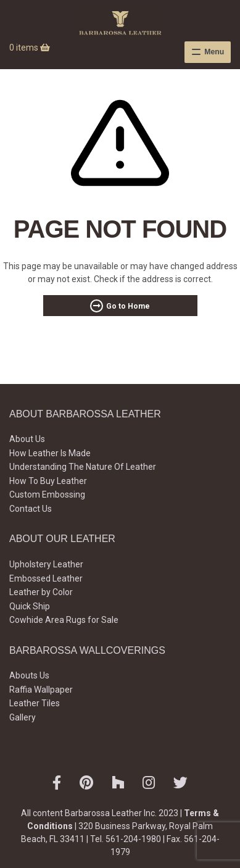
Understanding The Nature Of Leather (83, 467)
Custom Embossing (47, 495)
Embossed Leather (46, 578)
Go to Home (128, 306)
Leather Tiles (35, 703)
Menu (214, 52)
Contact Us (31, 509)
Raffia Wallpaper (41, 690)
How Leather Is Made (50, 453)
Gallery (23, 717)
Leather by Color (41, 592)
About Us (27, 439)
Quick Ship (30, 606)
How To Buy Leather (48, 481)
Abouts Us (29, 675)
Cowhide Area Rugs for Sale (64, 620)
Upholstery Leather (46, 564)
